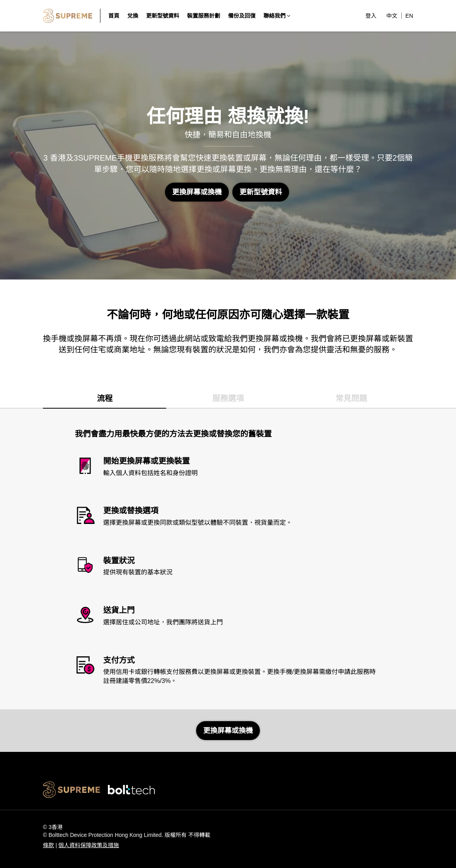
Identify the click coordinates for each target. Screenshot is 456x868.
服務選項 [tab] (228, 398)
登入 (371, 16)
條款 (48, 845)
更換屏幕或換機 (197, 192)
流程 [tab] (105, 398)
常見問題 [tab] (351, 398)
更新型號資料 (261, 192)
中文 (392, 16)
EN (409, 16)
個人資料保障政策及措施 (89, 845)
